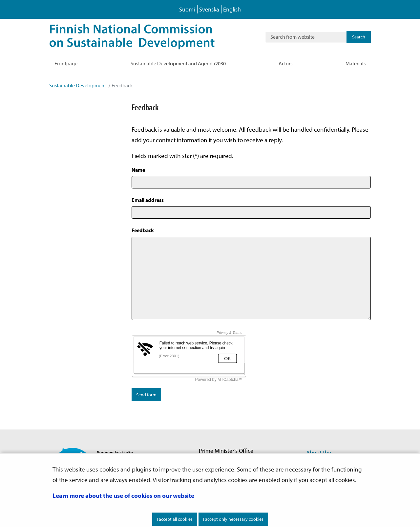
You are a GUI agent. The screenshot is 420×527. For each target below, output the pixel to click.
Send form (146, 395)
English (232, 9)
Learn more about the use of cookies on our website (123, 495)
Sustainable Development (78, 85)
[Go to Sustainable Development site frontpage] (141, 37)
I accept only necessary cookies (233, 519)
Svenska (209, 9)
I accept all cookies (175, 519)
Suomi (187, 9)
